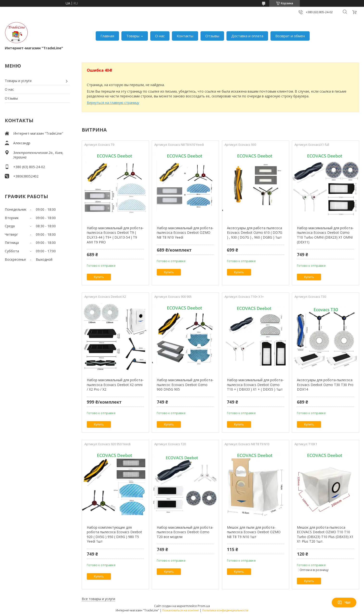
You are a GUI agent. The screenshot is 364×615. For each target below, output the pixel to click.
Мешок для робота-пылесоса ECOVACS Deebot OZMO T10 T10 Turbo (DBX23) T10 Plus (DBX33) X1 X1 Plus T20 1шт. (325, 534)
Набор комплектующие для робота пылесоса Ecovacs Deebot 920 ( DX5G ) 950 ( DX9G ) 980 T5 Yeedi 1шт (114, 534)
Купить (99, 277)
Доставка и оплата (247, 36)
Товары (133, 36)
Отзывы (212, 36)
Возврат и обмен (290, 36)
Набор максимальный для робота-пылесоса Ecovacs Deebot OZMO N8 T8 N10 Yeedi (185, 233)
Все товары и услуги (98, 599)
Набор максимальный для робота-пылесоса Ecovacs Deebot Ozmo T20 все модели (185, 532)
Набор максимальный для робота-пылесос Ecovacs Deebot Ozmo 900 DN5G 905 (185, 385)
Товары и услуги (18, 81)
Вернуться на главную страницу (113, 103)
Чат (344, 602)
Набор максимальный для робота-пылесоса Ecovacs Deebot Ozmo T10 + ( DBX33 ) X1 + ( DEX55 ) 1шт (255, 385)
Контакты (185, 36)
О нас (160, 36)
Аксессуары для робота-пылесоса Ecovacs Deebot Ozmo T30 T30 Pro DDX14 (325, 385)
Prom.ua (204, 606)
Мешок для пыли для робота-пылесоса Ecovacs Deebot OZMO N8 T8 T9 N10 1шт (254, 532)
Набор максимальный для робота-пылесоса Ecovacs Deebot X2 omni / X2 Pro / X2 (115, 385)
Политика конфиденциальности (225, 610)
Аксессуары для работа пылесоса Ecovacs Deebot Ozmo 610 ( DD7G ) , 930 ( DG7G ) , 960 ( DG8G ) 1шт (255, 233)
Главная (107, 36)
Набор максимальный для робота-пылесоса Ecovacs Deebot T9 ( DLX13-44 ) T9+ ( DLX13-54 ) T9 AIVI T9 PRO (115, 235)
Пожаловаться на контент (181, 610)
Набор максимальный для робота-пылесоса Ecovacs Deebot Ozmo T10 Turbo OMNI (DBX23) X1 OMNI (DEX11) (325, 235)
